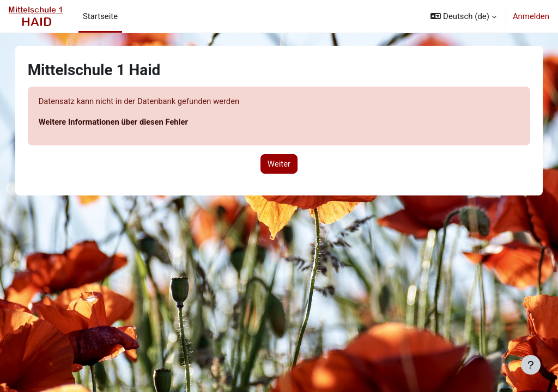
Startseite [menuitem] (100, 16)
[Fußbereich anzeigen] (531, 365)
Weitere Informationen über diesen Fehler (125, 122)
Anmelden (531, 16)
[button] (463, 16)
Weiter (279, 164)
